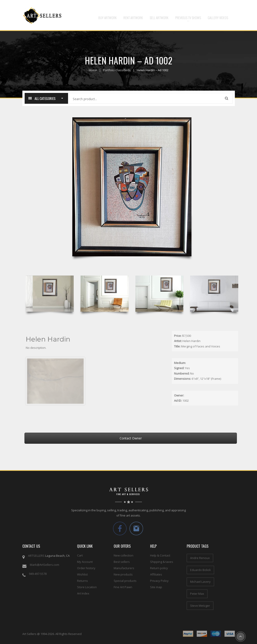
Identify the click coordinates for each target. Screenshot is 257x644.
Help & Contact (160, 555)
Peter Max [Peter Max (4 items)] (197, 594)
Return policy (159, 568)
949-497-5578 (38, 574)
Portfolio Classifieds (117, 70)
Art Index (83, 593)
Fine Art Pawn (123, 587)
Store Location (87, 587)
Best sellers (122, 562)
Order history (86, 568)
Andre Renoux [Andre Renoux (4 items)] (200, 558)
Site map (156, 587)
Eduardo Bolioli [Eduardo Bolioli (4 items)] (200, 570)
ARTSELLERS (36, 556)
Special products (125, 581)
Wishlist (82, 574)
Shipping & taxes (162, 562)
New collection (124, 555)
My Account (85, 562)
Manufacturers (124, 568)
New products (123, 574)
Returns (83, 581)
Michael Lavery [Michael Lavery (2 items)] (200, 582)
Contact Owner (135, 438)
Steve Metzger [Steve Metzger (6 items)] (200, 606)
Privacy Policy (159, 581)
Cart (80, 555)
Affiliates (156, 574)
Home (93, 70)
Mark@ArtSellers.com (45, 565)
